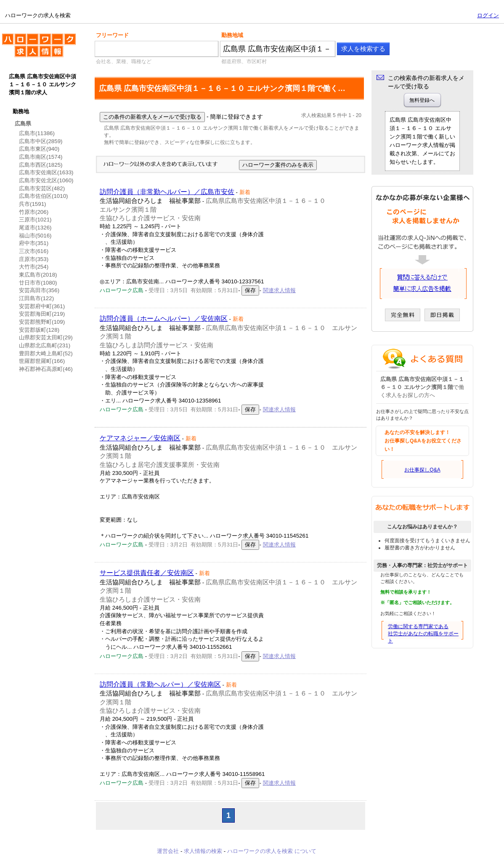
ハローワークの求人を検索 (39, 49)
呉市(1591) (33, 204)
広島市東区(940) (39, 149)
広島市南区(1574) (41, 157)
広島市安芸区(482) (42, 188)
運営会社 (168, 851)
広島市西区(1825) (41, 165)
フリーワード (112, 35)
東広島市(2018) (38, 275)
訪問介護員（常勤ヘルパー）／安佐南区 (160, 684)
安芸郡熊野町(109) (42, 322)
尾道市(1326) (35, 228)
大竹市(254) (34, 267)
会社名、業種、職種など (124, 61)
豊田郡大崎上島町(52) (46, 353)
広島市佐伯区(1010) (44, 196)
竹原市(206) (34, 212)
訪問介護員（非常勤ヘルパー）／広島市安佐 (167, 192)
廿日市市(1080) (38, 283)
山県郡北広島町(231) (45, 345)
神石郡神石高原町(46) (46, 369)
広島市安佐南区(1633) (46, 172)
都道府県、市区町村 (244, 61)
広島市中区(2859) (41, 141)
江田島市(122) (36, 298)
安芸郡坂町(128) (39, 330)
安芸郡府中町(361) (42, 306)
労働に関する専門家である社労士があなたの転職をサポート (423, 634)
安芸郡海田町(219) (42, 314)
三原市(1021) (35, 220)
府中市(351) (34, 243)
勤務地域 (232, 35)
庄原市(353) (34, 259)
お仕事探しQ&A (422, 470)
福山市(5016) (35, 236)
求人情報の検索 (203, 851)
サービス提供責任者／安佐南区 (147, 573)
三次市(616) (34, 251)
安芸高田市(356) (39, 290)
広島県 (23, 124)
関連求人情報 (279, 290)
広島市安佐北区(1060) (46, 180)
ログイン (488, 15)
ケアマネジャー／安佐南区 (140, 438)
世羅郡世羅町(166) (42, 361)
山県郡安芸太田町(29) (46, 337)
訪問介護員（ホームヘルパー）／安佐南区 (164, 318)
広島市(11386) (37, 133)
